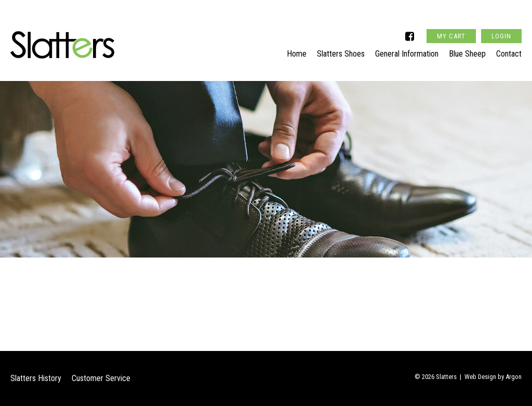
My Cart (451, 23)
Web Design (480, 377)
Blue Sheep (467, 50)
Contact (509, 50)
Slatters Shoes (341, 50)
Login (501, 23)
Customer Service (101, 378)
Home (297, 50)
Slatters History (36, 378)
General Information (407, 50)
